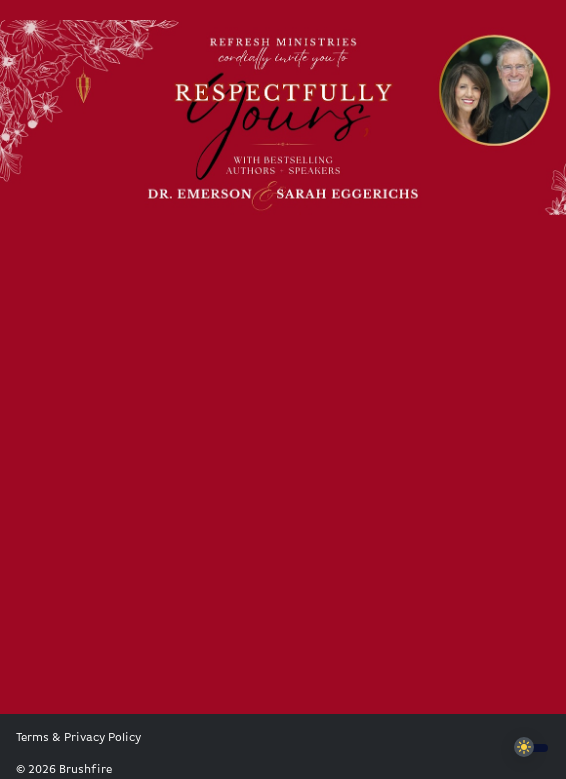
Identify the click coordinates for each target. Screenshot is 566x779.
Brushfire (85, 770)
